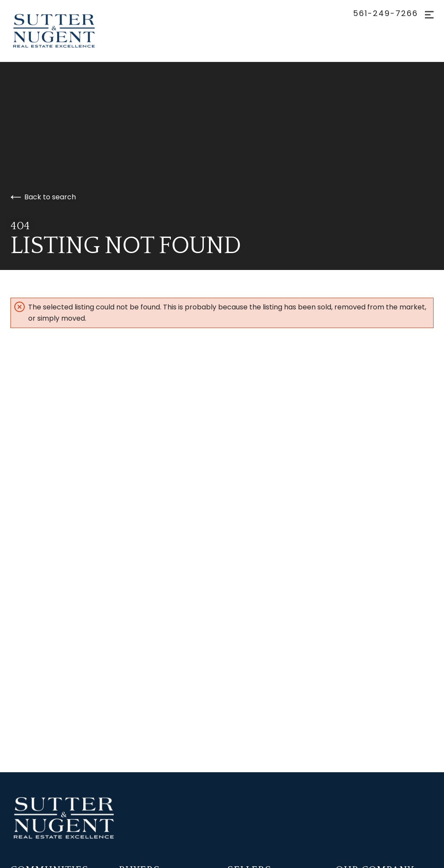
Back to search (43, 197)
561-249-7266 (385, 13)
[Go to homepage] (62, 31)
